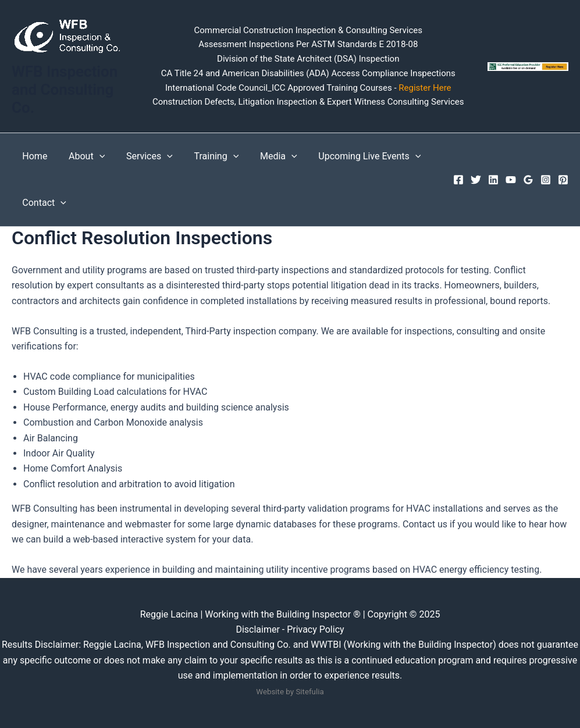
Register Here (424, 88)
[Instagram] (546, 180)
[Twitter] (476, 180)
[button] (95, 156)
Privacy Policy (316, 629)
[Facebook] (458, 180)
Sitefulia (309, 692)
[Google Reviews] (528, 180)
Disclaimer (259, 629)
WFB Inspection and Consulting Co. (65, 90)
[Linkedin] (493, 180)
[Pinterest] (563, 180)
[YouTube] (511, 180)
